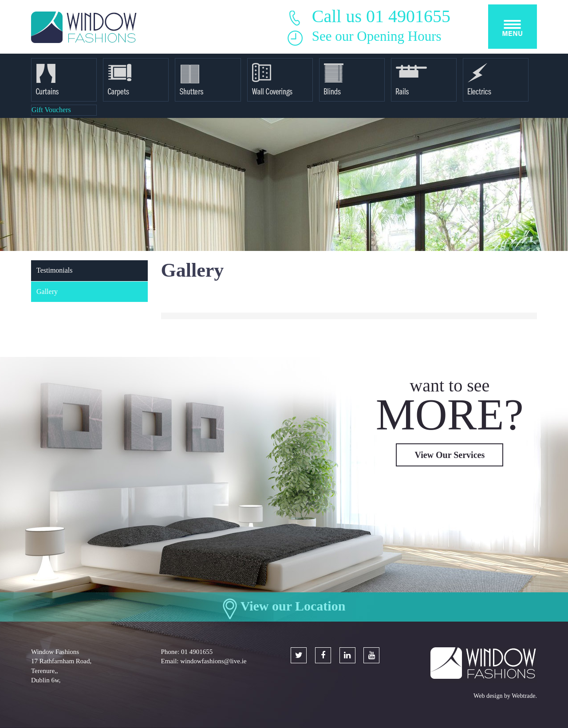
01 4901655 (197, 652)
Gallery (47, 292)
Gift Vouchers (51, 110)
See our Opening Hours (377, 36)
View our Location (293, 606)
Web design (488, 696)
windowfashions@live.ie (213, 661)
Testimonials (55, 270)
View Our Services (450, 455)
